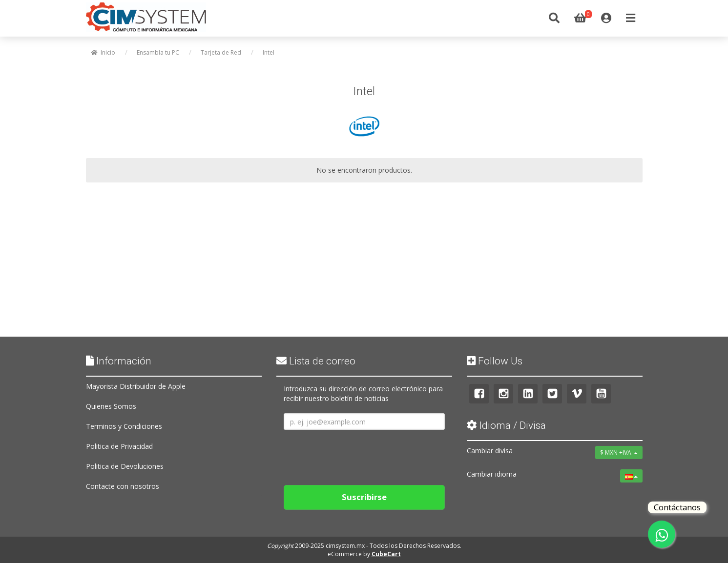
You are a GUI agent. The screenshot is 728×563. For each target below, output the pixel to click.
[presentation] (358, 454)
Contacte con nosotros (123, 486)
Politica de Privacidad (119, 446)
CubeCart (386, 554)
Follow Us (495, 361)
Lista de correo (316, 361)
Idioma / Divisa (506, 425)
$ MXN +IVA (619, 452)
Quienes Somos (111, 406)
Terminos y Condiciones (124, 426)
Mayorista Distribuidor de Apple (136, 386)
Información (119, 361)
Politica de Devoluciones (125, 466)
